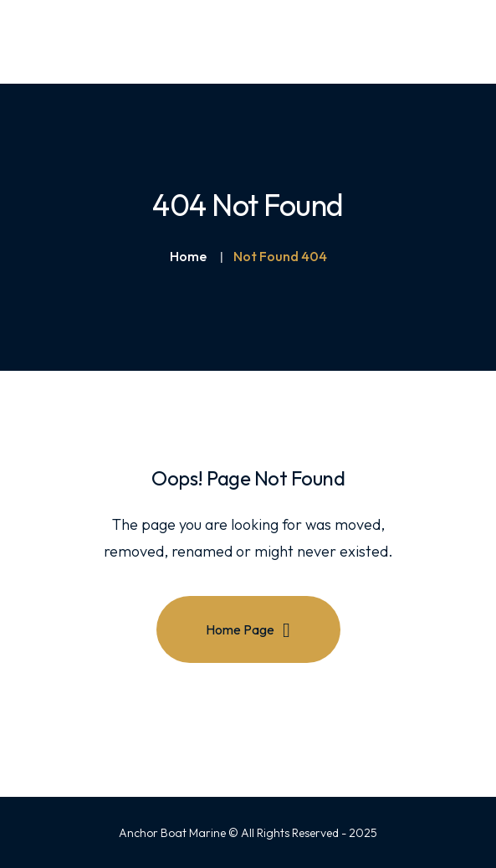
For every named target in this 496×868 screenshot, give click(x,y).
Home (188, 256)
